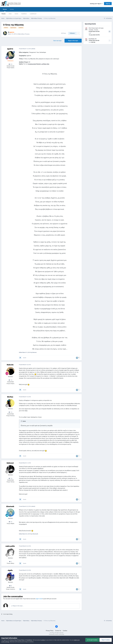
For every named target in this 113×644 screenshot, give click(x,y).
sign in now (39, 599)
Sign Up (108, 4)
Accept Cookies (92, 640)
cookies (43, 640)
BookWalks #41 (93, 39)
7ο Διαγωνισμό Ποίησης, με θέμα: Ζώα (38, 64)
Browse (5, 10)
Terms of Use (13, 640)
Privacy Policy (50, 631)
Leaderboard (33, 14)
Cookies (65, 631)
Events (16, 14)
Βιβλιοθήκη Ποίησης (24, 34)
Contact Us (58, 631)
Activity (12, 9)
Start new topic (57, 41)
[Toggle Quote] (22, 421)
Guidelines (24, 14)
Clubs (10, 14)
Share (64, 33)
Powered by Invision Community (57, 634)
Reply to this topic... (17, 606)
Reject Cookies (106, 640)
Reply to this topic (73, 41)
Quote (25, 358)
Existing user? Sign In (96, 4)
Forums (4, 14)
